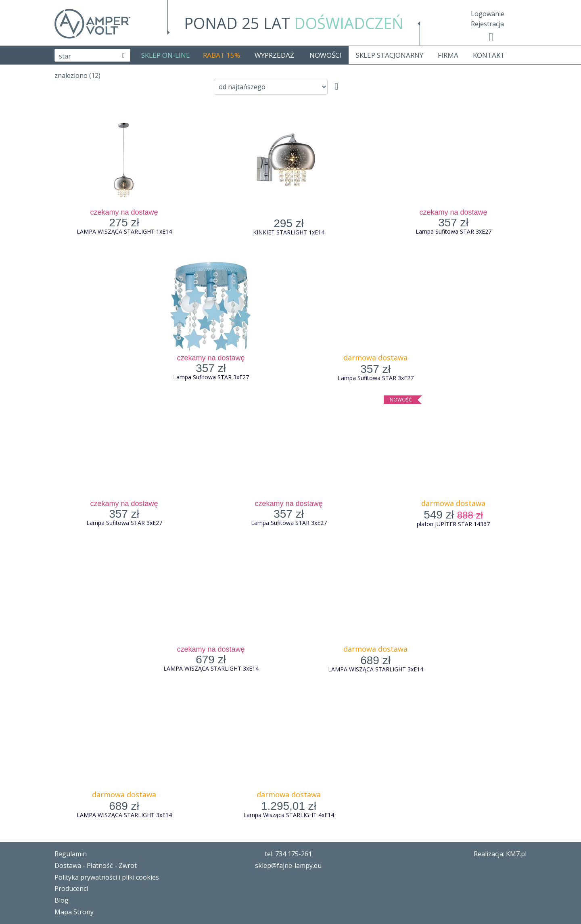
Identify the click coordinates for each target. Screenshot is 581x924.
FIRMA (448, 55)
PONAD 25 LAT (294, 23)
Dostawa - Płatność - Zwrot (96, 865)
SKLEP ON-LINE (166, 55)
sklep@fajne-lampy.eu (288, 865)
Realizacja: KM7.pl (500, 854)
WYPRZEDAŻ (274, 55)
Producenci (71, 888)
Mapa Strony (74, 912)
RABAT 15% (222, 55)
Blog (62, 900)
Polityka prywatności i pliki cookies (107, 877)
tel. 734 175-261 (288, 854)
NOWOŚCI (325, 55)
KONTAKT (489, 55)
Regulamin (71, 854)
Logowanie (488, 14)
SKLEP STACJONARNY (390, 55)
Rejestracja (487, 24)
